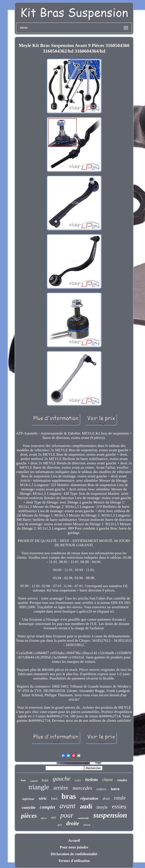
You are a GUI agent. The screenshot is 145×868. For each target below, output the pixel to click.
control (34, 781)
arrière (61, 788)
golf (60, 825)
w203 (78, 780)
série (43, 798)
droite (73, 823)
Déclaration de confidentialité (74, 854)
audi (86, 806)
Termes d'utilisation (74, 861)
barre (115, 789)
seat (53, 817)
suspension (110, 815)
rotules (122, 780)
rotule (120, 798)
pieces (44, 818)
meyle (102, 807)
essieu (119, 806)
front (45, 780)
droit (106, 799)
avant (67, 806)
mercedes (82, 788)
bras (69, 796)
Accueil (74, 841)
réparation (89, 798)
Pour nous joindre (74, 847)
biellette (92, 780)
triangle (39, 787)
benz (23, 780)
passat (87, 825)
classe (108, 780)
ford (54, 799)
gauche (62, 779)
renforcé (101, 789)
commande (83, 818)
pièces (29, 816)
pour (67, 815)
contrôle (28, 808)
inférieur (28, 799)
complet (47, 807)
